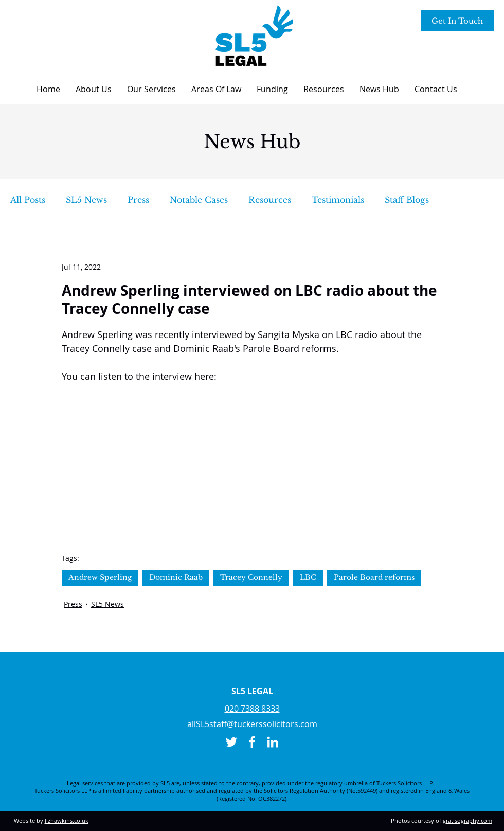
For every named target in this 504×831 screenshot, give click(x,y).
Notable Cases (199, 200)
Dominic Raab (176, 577)
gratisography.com (467, 820)
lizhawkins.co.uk (67, 820)
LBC (308, 577)
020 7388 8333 (252, 709)
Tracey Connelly (251, 577)
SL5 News (86, 200)
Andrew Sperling (100, 577)
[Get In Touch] (457, 21)
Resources (270, 200)
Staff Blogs (407, 200)
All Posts (28, 200)
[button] (94, 89)
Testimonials (338, 200)
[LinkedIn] (273, 742)
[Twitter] (231, 742)
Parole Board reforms (374, 577)
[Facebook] (252, 742)
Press (138, 200)
